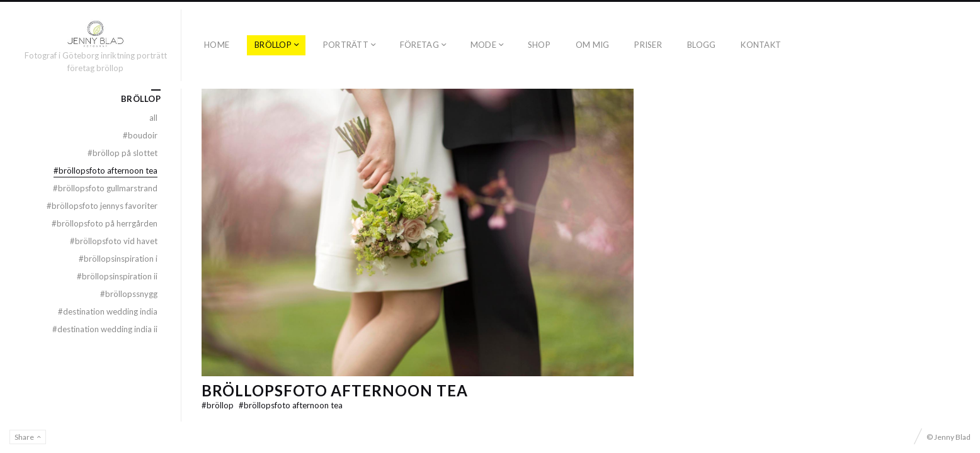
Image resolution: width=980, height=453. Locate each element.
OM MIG (593, 45)
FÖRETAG (419, 45)
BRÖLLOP (273, 45)
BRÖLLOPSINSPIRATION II (117, 276)
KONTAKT (761, 45)
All (153, 118)
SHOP (539, 45)
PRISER (648, 45)
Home (217, 45)
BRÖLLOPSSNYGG (129, 294)
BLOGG (701, 45)
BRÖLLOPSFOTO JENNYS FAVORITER (102, 206)
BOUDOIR (140, 135)
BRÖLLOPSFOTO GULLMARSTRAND (105, 188)
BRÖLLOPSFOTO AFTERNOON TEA (335, 390)
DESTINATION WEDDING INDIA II (105, 329)
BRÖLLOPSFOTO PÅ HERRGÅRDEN (105, 223)
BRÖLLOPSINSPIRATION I (118, 259)
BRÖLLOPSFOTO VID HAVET (114, 241)
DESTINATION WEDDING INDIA (108, 311)
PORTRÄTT (346, 45)
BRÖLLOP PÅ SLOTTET (122, 153)
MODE (483, 45)
